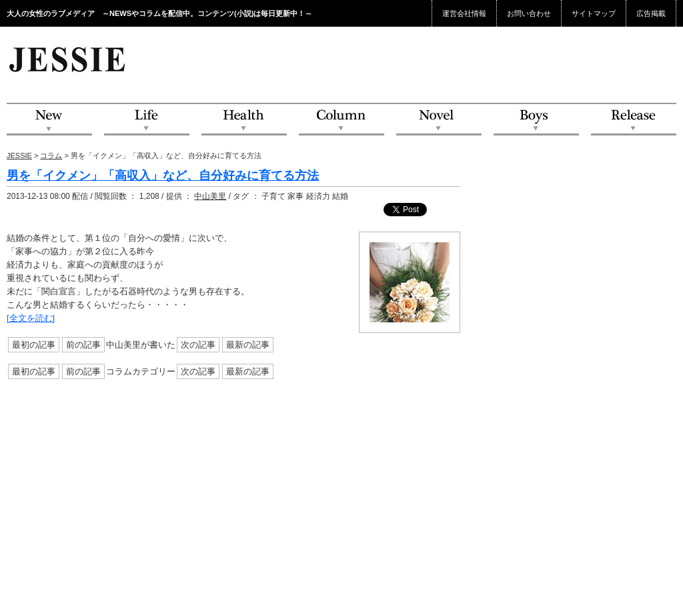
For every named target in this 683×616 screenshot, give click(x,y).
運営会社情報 (464, 13)
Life (147, 120)
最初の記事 (34, 345)
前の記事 (83, 345)
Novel (439, 120)
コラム (51, 156)
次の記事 (198, 345)
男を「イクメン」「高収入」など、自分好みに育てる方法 (163, 176)
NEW (49, 120)
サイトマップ (594, 13)
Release (634, 120)
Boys (536, 120)
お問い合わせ (529, 13)
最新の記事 (248, 345)
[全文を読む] (31, 318)
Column (341, 120)
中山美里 (210, 196)
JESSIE (19, 156)
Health (244, 120)
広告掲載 (651, 13)
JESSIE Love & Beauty (68, 59)
